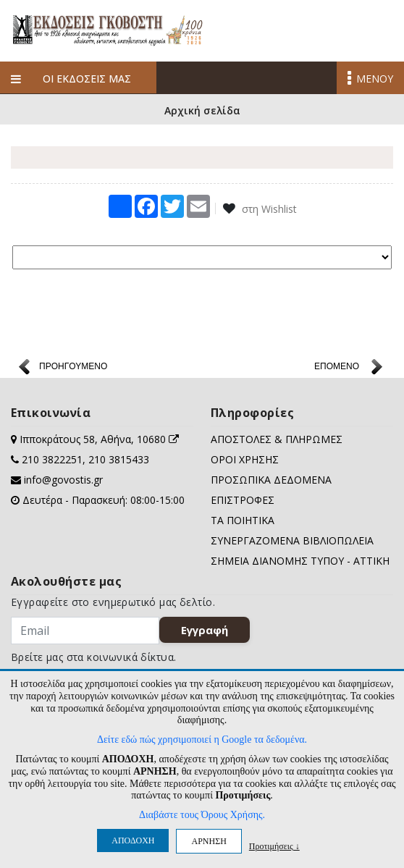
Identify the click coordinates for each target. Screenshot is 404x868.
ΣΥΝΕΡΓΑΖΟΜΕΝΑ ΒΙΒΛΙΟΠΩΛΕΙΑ (292, 540)
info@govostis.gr (63, 480)
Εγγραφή (205, 630)
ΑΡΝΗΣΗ (209, 841)
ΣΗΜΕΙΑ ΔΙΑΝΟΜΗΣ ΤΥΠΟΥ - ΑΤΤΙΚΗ (300, 561)
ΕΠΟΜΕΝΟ (337, 366)
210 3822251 (52, 459)
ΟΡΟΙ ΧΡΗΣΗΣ (245, 459)
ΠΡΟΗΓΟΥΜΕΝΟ (73, 366)
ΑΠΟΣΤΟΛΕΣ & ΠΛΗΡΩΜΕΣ (277, 439)
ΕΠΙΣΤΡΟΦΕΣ (243, 500)
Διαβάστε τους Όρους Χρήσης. (202, 815)
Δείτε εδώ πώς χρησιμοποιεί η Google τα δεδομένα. (202, 740)
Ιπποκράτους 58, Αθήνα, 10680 (99, 439)
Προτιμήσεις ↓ (274, 846)
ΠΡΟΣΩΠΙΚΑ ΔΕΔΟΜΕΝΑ (271, 480)
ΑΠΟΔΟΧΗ (133, 840)
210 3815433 (119, 459)
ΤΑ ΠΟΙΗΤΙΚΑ (243, 520)
